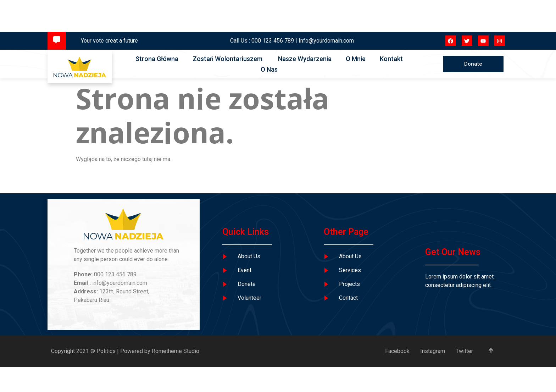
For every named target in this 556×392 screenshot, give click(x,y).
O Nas (269, 69)
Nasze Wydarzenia (305, 59)
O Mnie (356, 59)
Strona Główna (157, 59)
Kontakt (391, 59)
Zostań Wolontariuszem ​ (228, 59)
